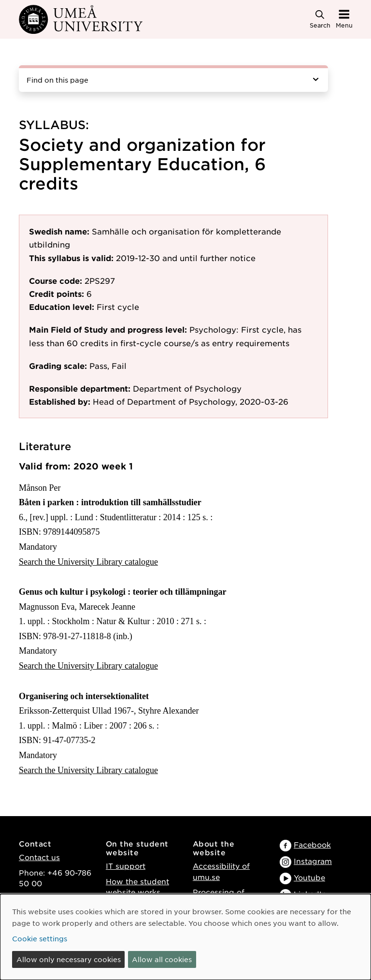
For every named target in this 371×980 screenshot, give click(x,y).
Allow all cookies (162, 959)
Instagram (313, 861)
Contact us (39, 857)
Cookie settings (40, 938)
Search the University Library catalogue (88, 562)
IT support (126, 866)
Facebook (312, 844)
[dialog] (185, 937)
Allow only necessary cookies (69, 959)
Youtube (309, 877)
